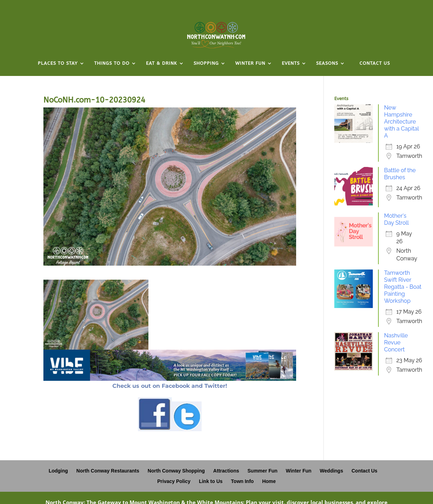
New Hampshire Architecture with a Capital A (401, 122)
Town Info (242, 481)
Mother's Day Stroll (396, 219)
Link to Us (211, 481)
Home (269, 481)
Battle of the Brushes (400, 174)
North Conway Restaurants (108, 471)
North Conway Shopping (176, 471)
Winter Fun (299, 471)
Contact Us (364, 471)
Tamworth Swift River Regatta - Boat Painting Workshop (403, 287)
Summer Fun (263, 471)
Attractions (226, 471)
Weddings (332, 471)
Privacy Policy (174, 481)
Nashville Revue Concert (396, 342)
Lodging (58, 471)
